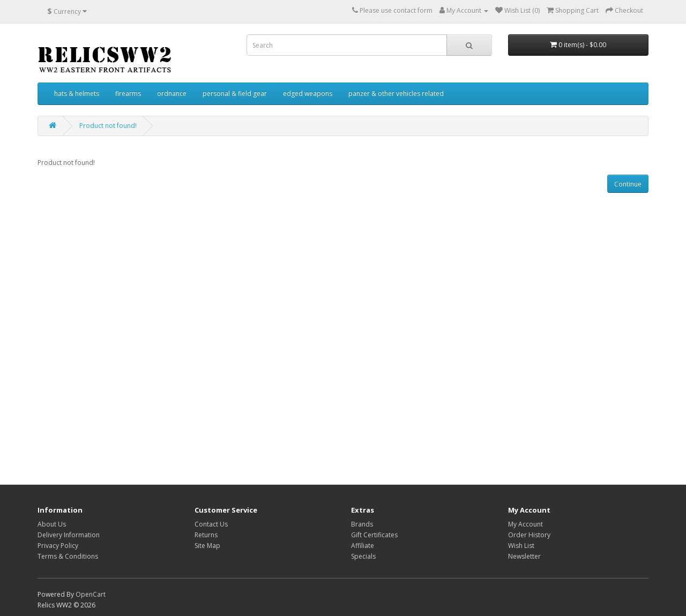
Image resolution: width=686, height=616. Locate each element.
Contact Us (211, 524)
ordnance (172, 93)
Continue (628, 184)
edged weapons (308, 93)
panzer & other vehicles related (396, 93)
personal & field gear (235, 93)
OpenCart (91, 594)
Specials (363, 556)
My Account (525, 524)
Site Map (207, 546)
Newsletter (524, 556)
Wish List (521, 546)
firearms (128, 93)
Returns (206, 535)
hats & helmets (77, 93)
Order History (529, 535)
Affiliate (363, 546)
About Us (52, 524)
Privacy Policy (58, 546)
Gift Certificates (374, 535)
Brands (362, 524)
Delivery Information (69, 535)
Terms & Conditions (68, 556)
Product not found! (108, 126)
